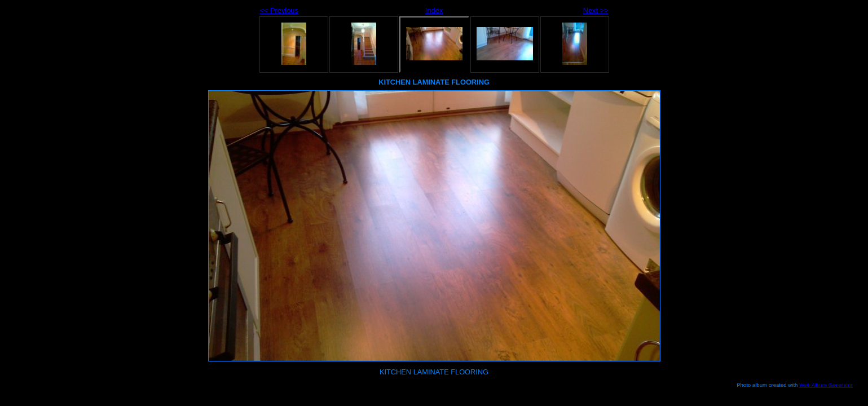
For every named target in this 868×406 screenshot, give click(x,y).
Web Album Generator (826, 385)
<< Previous (279, 10)
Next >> (596, 10)
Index (434, 10)
